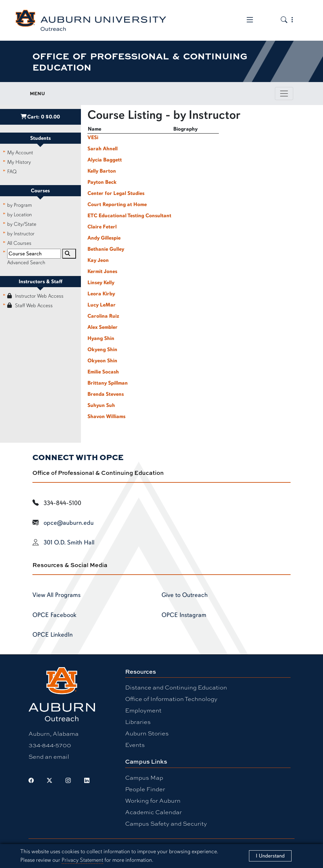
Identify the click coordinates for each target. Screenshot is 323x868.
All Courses (19, 243)
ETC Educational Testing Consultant (129, 216)
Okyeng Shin (102, 349)
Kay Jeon (98, 260)
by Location (19, 215)
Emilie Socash (103, 372)
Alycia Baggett (105, 160)
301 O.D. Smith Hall (69, 542)
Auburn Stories (147, 733)
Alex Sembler (103, 327)
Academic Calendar (153, 812)
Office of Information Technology (171, 699)
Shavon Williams (106, 416)
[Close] (270, 856)
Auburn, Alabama (54, 733)
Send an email (49, 756)
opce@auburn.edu (69, 523)
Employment (143, 710)
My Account (20, 153)
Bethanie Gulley (106, 249)
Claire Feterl (102, 227)
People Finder (145, 789)
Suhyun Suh (101, 405)
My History (19, 162)
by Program (19, 205)
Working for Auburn (153, 800)
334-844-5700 (50, 745)
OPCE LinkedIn (53, 635)
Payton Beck (102, 182)
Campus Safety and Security (166, 823)
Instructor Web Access (35, 296)
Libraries (138, 722)
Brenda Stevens (106, 394)
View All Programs (57, 595)
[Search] (69, 254)
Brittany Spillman (108, 383)
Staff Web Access (30, 306)
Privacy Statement (82, 860)
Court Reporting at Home (117, 204)
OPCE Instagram (184, 615)
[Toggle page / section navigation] (284, 94)
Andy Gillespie (104, 238)
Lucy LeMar (102, 305)
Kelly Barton (102, 171)
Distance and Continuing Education (176, 687)
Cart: (40, 117)
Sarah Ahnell (103, 149)
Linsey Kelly (101, 283)
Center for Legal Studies (116, 193)
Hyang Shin (101, 338)
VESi (93, 138)
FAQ (12, 172)
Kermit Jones (102, 271)
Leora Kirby (101, 294)
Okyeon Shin (102, 361)
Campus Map (144, 777)
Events (135, 745)
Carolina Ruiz (103, 316)
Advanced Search (26, 263)
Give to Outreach (185, 595)
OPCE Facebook (54, 615)
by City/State (22, 224)
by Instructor (21, 234)
